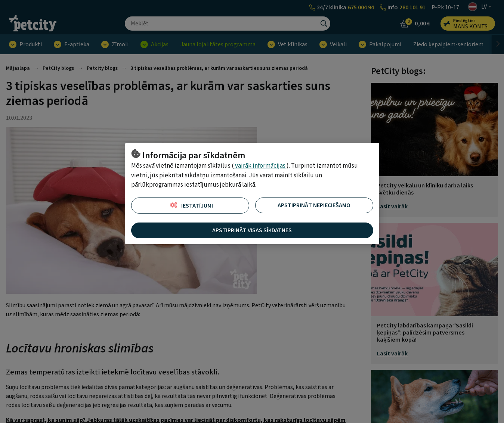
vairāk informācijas (260, 166)
